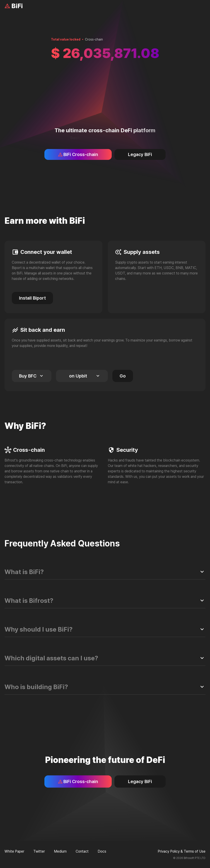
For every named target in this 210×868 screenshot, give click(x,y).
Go (123, 376)
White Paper (14, 851)
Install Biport (32, 298)
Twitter (39, 851)
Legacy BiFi (140, 154)
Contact (82, 851)
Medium (60, 851)
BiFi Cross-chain (78, 154)
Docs (102, 851)
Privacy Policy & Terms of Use (182, 851)
